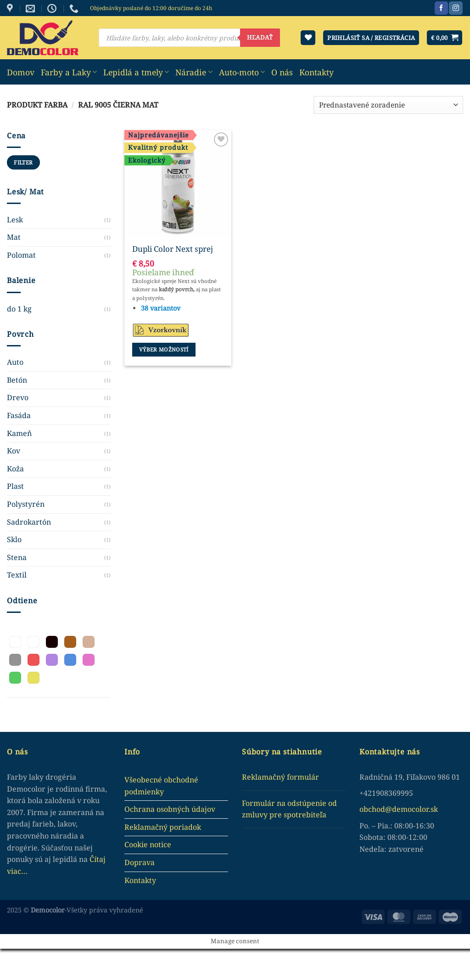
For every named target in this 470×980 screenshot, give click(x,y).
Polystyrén (26, 504)
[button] (15, 642)
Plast (15, 486)
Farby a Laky (69, 72)
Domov (21, 72)
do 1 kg (19, 309)
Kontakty (316, 72)
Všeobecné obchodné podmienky (161, 786)
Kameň (19, 433)
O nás (282, 72)
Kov (14, 451)
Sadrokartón (29, 522)
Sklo (14, 539)
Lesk (15, 220)
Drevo (18, 397)
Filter (23, 162)
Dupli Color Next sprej (173, 249)
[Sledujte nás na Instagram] (456, 8)
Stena (17, 557)
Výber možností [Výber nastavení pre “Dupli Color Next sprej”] (164, 349)
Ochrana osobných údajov (170, 809)
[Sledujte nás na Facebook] (441, 8)
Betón (17, 380)
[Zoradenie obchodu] (388, 105)
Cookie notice (148, 844)
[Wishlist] (308, 38)
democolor (410, 809)
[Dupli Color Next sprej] (178, 184)
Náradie (194, 72)
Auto (15, 362)
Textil (17, 575)
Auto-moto (242, 72)
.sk (433, 809)
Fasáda (19, 415)
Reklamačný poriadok (163, 827)
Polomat (21, 255)
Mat (14, 237)
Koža (15, 469)
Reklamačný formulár (280, 777)
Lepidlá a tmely (136, 72)
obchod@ (376, 809)
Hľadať (260, 37)
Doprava (140, 862)
